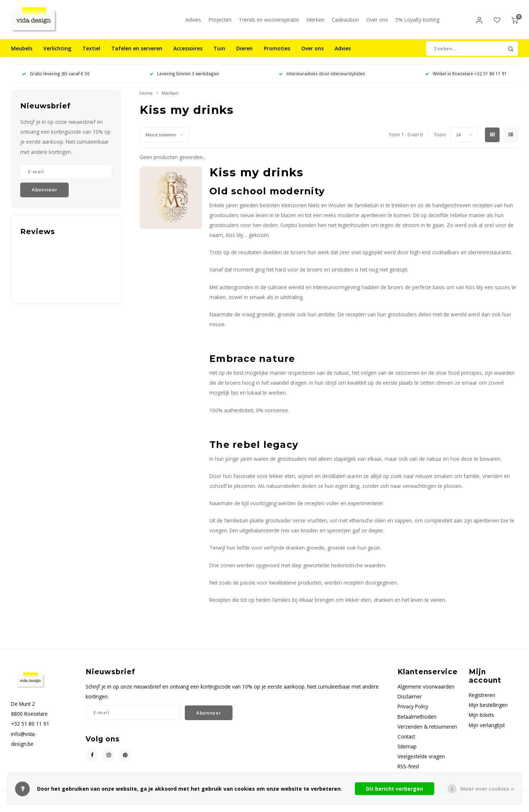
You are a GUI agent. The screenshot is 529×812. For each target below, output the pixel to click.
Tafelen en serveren (137, 53)
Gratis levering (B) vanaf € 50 (56, 78)
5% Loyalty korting (417, 22)
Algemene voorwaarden (426, 691)
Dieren (244, 53)
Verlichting (57, 53)
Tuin (219, 53)
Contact (406, 741)
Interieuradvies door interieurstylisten (322, 78)
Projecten (220, 22)
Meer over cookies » (487, 789)
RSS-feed (408, 771)
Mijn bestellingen (488, 710)
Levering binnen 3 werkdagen (184, 78)
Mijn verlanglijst (487, 730)
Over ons (377, 22)
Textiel (91, 53)
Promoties (277, 53)
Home (146, 98)
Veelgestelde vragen (421, 761)
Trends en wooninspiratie (269, 22)
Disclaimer (410, 701)
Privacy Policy (413, 711)
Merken (315, 22)
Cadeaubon (345, 22)
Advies (193, 22)
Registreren (482, 700)
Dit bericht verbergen (395, 789)
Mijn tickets (481, 720)
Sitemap (407, 751)
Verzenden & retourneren (427, 731)
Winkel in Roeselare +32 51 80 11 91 (466, 78)
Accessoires (188, 53)
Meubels (22, 53)
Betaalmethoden (417, 721)
